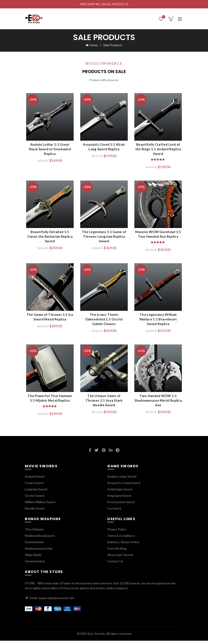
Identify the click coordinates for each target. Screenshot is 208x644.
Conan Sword (34, 486)
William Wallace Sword (40, 505)
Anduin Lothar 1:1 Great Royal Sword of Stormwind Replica (49, 150)
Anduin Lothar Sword (122, 480)
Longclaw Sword (36, 492)
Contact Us (115, 565)
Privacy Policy (117, 533)
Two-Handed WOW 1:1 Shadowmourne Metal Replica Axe (159, 404)
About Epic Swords (120, 558)
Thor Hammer (34, 533)
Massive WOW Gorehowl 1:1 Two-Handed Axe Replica (159, 236)
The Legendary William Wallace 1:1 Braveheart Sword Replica (159, 322)
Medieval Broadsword (40, 539)
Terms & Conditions (121, 539)
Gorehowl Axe (35, 565)
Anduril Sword (35, 480)
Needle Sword (35, 512)
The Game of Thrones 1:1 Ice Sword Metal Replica (49, 319)
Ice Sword (114, 512)
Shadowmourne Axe (39, 552)
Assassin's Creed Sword (124, 486)
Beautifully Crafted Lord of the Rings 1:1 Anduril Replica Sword (159, 150)
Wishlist (163, 17)
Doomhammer (34, 546)
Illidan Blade (33, 558)
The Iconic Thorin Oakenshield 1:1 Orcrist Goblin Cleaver (104, 322)
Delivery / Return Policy (123, 546)
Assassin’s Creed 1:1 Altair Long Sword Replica (104, 148)
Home (94, 45)
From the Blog (117, 552)
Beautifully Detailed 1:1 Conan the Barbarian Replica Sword (49, 238)
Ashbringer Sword (120, 492)
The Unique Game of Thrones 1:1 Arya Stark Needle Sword (104, 402)
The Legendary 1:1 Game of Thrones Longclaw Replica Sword (104, 238)
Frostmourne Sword (121, 505)
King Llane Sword (119, 499)
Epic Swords (96, 637)
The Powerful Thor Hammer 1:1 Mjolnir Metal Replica (49, 402)
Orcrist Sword (35, 499)
